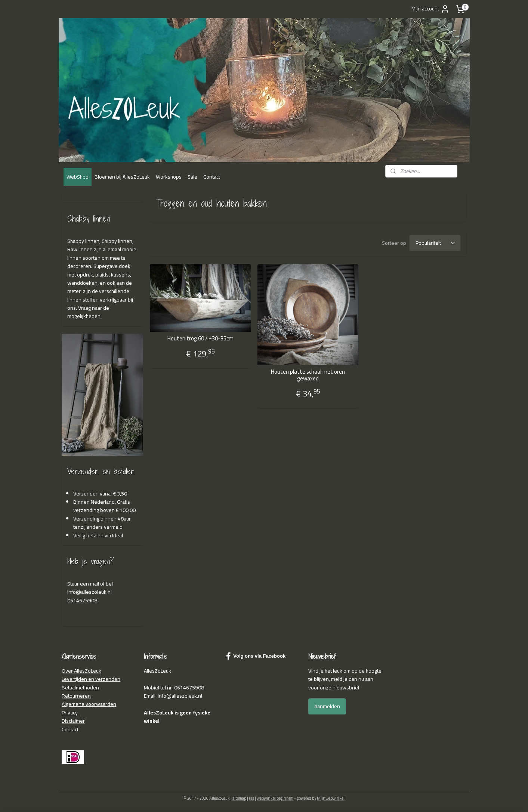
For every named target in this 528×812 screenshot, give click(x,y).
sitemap (239, 798)
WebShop (78, 177)
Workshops (169, 177)
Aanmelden (327, 706)
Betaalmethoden (80, 688)
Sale (192, 177)
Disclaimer (73, 721)
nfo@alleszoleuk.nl (90, 592)
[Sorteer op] (435, 243)
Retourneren (76, 696)
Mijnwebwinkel (331, 798)
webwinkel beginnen (275, 798)
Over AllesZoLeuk (81, 671)
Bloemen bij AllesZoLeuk (122, 177)
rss (251, 798)
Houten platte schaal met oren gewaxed (308, 375)
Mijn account (430, 9)
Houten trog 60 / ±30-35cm (200, 339)
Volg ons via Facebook (256, 656)
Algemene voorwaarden (89, 704)
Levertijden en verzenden (91, 679)
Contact (212, 177)
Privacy (70, 713)
